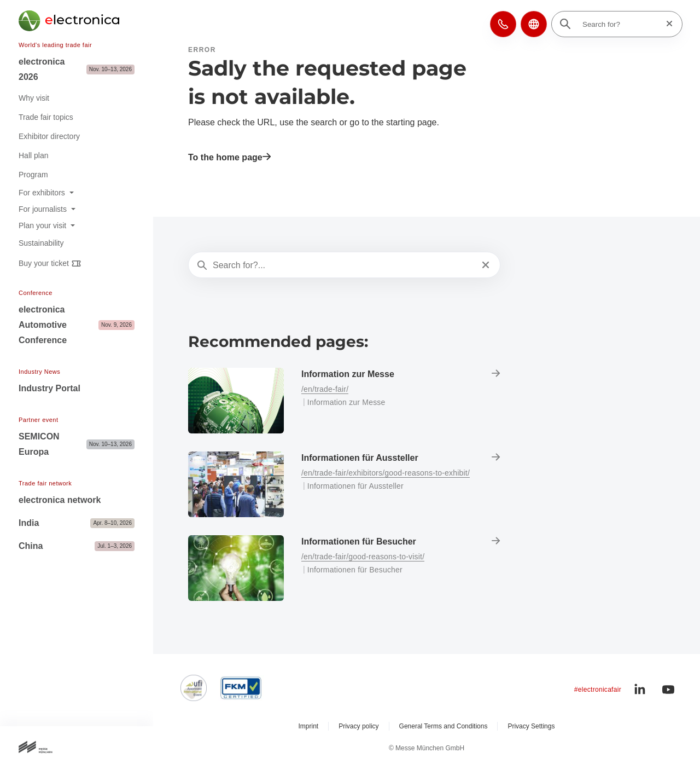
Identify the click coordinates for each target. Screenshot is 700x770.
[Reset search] (666, 24)
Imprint (309, 726)
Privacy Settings (531, 726)
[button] (503, 24)
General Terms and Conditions (444, 726)
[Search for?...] (343, 265)
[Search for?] (620, 24)
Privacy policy (358, 726)
